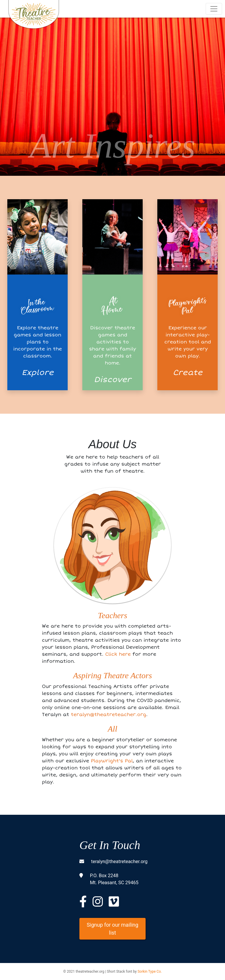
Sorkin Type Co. (150, 972)
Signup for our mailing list (112, 929)
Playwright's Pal (112, 761)
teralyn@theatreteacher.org (109, 715)
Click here (118, 654)
